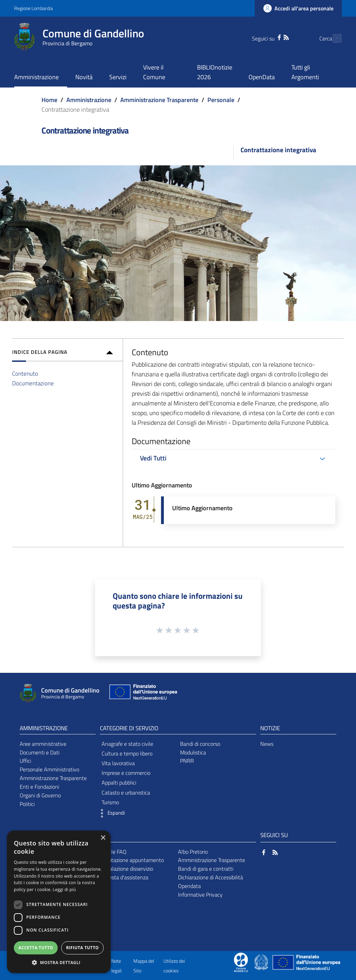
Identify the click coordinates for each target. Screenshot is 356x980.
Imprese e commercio (126, 773)
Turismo (110, 802)
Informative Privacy (200, 895)
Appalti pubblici (119, 782)
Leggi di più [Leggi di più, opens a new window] (64, 890)
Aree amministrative (43, 744)
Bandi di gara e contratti (206, 869)
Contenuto (25, 373)
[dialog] (59, 902)
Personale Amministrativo (49, 769)
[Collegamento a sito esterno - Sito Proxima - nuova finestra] (241, 962)
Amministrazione (89, 100)
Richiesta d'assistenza (123, 877)
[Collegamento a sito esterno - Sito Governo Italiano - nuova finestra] (262, 962)
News (267, 744)
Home (49, 100)
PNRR (187, 761)
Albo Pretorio (193, 852)
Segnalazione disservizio (125, 869)
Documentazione (33, 383)
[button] (111, 813)
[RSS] (274, 37)
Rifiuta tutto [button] (82, 948)
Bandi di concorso (200, 744)
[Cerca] (334, 38)
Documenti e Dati (40, 752)
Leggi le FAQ (112, 852)
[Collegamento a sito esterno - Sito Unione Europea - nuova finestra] (142, 693)
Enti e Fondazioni (39, 787)
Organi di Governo (40, 795)
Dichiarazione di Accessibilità (210, 877)
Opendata (189, 886)
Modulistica (193, 752)
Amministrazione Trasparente (159, 100)
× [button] (103, 838)
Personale (221, 100)
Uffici (25, 761)
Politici (27, 804)
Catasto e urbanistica (126, 793)
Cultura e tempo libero (127, 753)
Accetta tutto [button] (36, 948)
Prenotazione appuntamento (131, 860)
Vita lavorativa (118, 763)
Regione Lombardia (34, 8)
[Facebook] (267, 37)
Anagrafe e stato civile (127, 744)
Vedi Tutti (153, 458)
